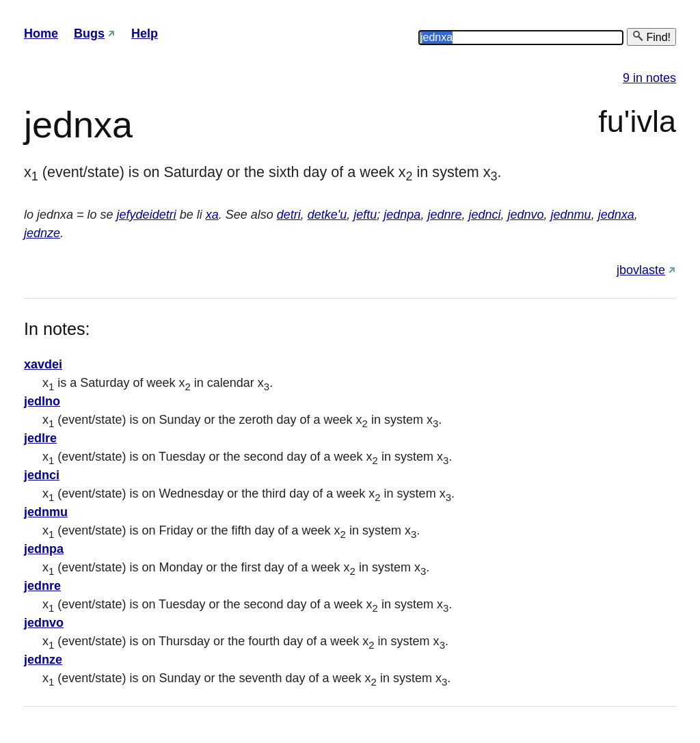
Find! (651, 37)
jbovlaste (641, 270)
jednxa (616, 215)
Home (41, 33)
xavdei (43, 364)
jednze (42, 233)
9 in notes (649, 78)
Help (145, 33)
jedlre (40, 438)
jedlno (42, 401)
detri (289, 215)
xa (212, 215)
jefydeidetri (147, 215)
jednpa (402, 215)
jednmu (571, 215)
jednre (444, 215)
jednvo (526, 215)
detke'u (327, 215)
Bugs (89, 33)
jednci (484, 215)
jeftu (365, 215)
